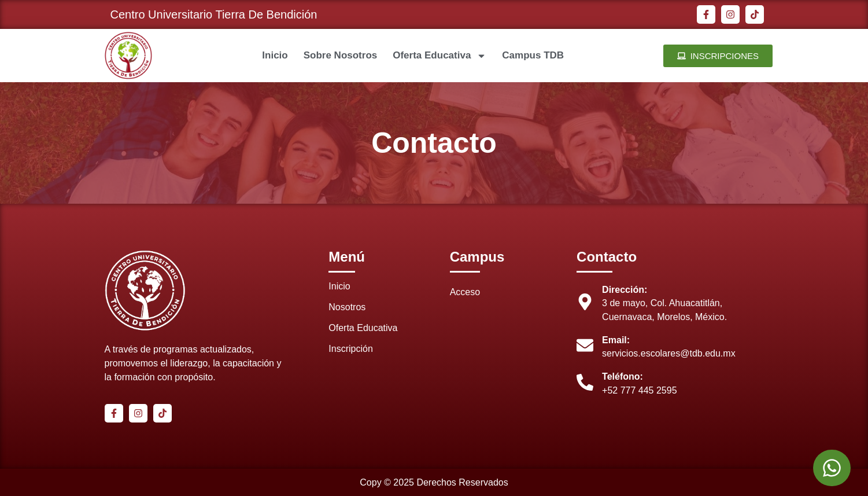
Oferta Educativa (439, 56)
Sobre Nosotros (341, 55)
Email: (616, 340)
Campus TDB (533, 55)
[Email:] (585, 345)
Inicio (275, 55)
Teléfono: (623, 376)
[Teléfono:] (585, 382)
